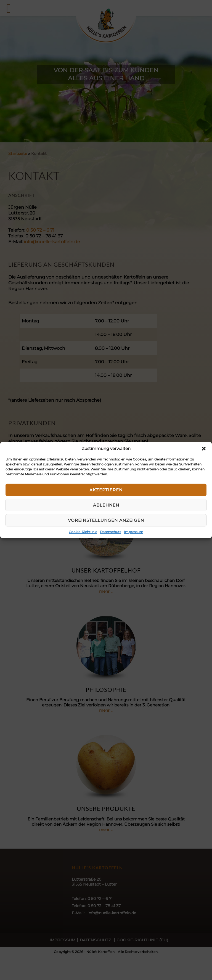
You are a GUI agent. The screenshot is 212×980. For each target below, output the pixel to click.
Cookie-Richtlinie (83, 532)
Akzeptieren (106, 490)
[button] (204, 449)
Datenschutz (111, 532)
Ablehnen (106, 505)
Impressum (134, 532)
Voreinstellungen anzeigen (106, 520)
